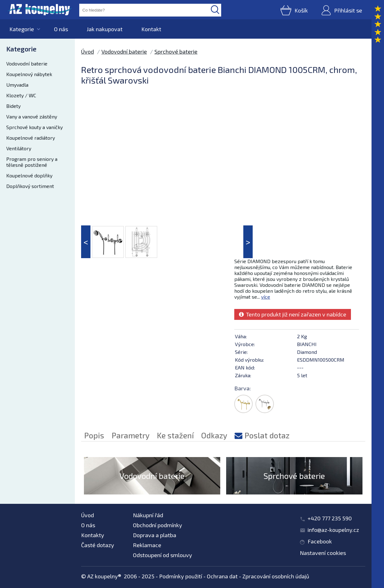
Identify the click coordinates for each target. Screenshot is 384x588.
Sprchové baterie (176, 51)
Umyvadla (17, 85)
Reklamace (147, 545)
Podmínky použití (181, 576)
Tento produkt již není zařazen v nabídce (293, 314)
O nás (61, 29)
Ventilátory (19, 148)
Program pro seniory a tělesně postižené (32, 162)
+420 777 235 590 (330, 518)
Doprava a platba (155, 535)
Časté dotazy (98, 545)
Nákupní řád (148, 515)
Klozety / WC (21, 95)
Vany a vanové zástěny (32, 116)
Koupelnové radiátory (31, 138)
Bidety (13, 106)
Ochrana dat (222, 576)
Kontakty (93, 535)
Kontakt (151, 29)
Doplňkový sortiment (30, 186)
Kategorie (22, 29)
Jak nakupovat (105, 29)
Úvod (87, 51)
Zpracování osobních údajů (276, 576)
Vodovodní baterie (27, 63)
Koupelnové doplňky (29, 175)
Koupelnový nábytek (29, 74)
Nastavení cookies (323, 553)
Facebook (320, 541)
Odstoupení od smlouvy (163, 555)
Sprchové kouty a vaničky (34, 127)
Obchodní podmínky (158, 525)
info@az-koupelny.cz (333, 530)
